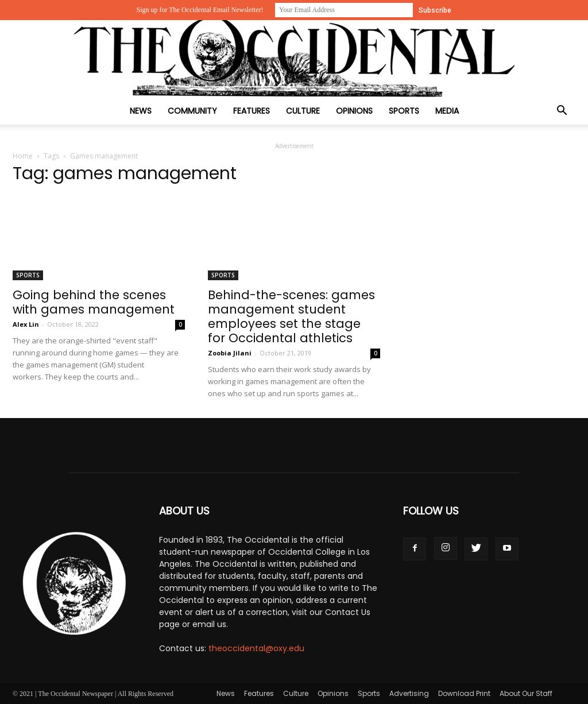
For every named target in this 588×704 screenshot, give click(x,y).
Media (447, 111)
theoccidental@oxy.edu (256, 648)
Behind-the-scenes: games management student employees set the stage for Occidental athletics (291, 316)
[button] (562, 112)
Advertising (409, 693)
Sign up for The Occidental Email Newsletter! (200, 10)
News (141, 111)
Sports (404, 111)
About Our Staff (526, 693)
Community (192, 111)
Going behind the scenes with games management (94, 302)
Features (252, 111)
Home (23, 156)
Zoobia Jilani (230, 353)
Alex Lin (26, 324)
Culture (303, 111)
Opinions (354, 111)
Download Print (464, 693)
